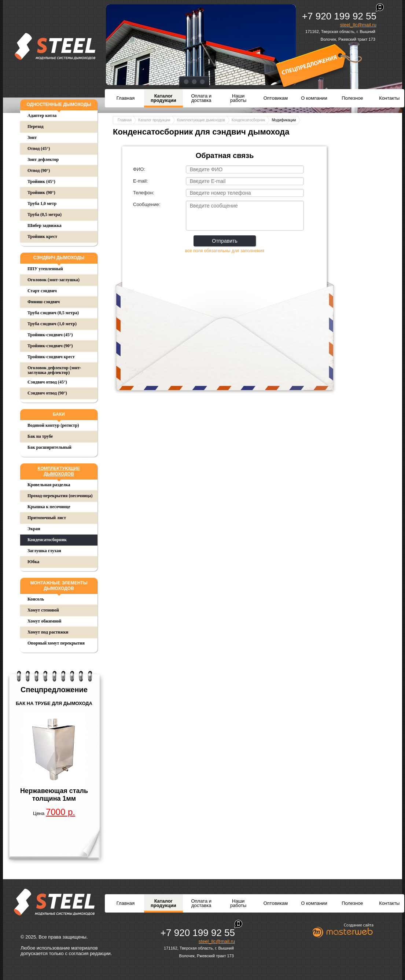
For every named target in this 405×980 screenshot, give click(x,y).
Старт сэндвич (42, 291)
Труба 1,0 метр (42, 203)
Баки (59, 414)
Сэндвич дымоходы (59, 258)
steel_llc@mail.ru (358, 25)
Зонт (32, 137)
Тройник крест (42, 236)
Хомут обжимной (44, 621)
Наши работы (238, 98)
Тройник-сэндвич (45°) (50, 335)
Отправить (224, 241)
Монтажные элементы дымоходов (59, 586)
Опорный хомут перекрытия (56, 643)
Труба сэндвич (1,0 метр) (52, 324)
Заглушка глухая (44, 551)
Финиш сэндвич (44, 302)
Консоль (36, 599)
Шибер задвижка (45, 225)
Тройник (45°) (41, 181)
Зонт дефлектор (43, 159)
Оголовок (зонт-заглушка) (54, 280)
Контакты (389, 98)
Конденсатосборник (47, 540)
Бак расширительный (49, 447)
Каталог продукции (163, 98)
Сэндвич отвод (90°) (47, 393)
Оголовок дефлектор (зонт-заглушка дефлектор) (54, 370)
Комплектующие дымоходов (59, 471)
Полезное (352, 98)
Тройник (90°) (41, 192)
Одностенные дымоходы (59, 104)
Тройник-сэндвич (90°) (50, 346)
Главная (126, 98)
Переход (36, 126)
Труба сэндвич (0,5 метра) (53, 313)
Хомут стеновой (43, 610)
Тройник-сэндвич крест (51, 357)
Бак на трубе (40, 436)
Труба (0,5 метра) (45, 214)
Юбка (33, 562)
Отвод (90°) (39, 170)
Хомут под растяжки (48, 632)
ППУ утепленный (45, 269)
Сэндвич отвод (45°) (47, 382)
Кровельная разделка (49, 485)
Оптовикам (276, 98)
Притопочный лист (47, 518)
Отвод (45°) (39, 148)
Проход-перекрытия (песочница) (60, 496)
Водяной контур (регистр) (53, 425)
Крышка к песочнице (49, 507)
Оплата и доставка (201, 98)
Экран (34, 529)
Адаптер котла (42, 115)
